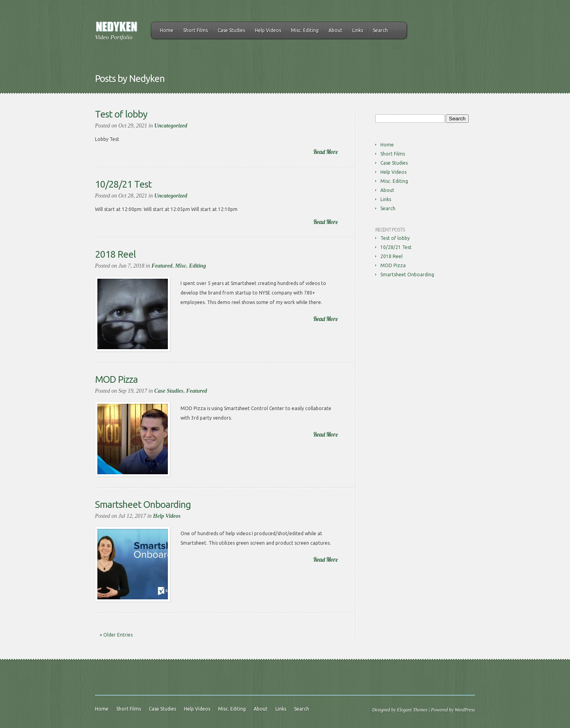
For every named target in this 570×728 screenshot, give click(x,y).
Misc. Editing (305, 30)
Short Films (196, 30)
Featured (162, 266)
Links (358, 30)
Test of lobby (121, 114)
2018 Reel (115, 254)
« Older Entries (116, 635)
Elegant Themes (412, 710)
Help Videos (268, 30)
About (335, 30)
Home (167, 30)
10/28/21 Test (123, 184)
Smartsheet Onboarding (143, 505)
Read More (325, 152)
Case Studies (231, 30)
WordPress (465, 710)
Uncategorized (171, 126)
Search (380, 30)
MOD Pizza (116, 379)
